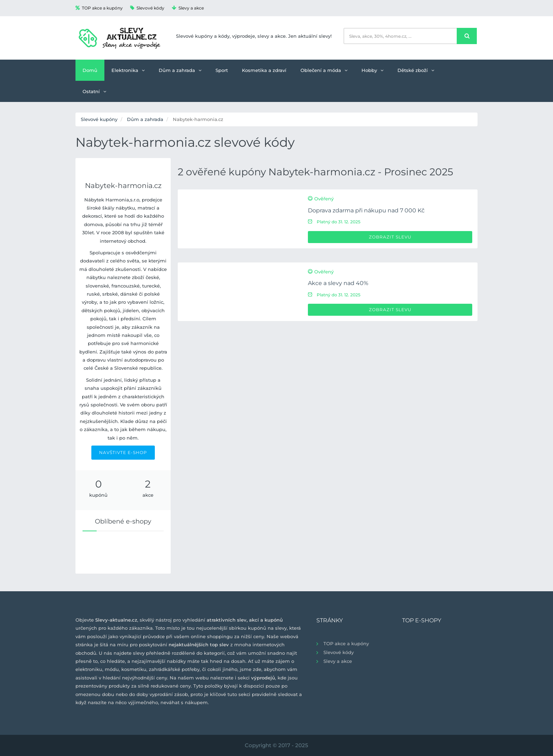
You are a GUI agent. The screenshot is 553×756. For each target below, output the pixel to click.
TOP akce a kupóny (99, 8)
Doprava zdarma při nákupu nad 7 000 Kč (366, 210)
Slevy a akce (188, 8)
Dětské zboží (416, 70)
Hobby (372, 70)
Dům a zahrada (180, 70)
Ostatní (94, 91)
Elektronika (128, 70)
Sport (222, 70)
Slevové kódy (147, 8)
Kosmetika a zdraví (264, 70)
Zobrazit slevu (390, 237)
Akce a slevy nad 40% (338, 283)
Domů (90, 70)
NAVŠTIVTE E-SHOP (123, 452)
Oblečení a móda (324, 70)
